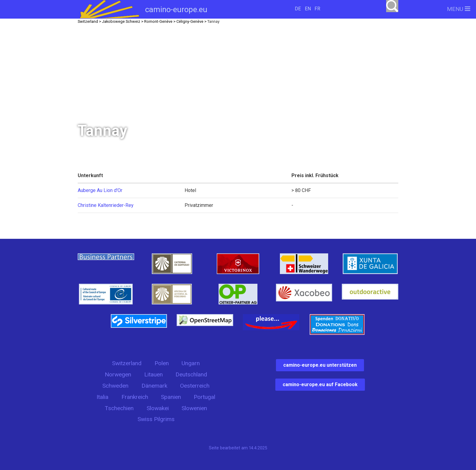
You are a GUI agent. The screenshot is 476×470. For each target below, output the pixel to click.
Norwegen (118, 374)
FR (317, 9)
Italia (102, 397)
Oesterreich (195, 386)
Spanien (171, 397)
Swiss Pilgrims (156, 419)
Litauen (153, 374)
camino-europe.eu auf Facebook (320, 384)
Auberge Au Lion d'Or (100, 190)
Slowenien (194, 408)
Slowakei (158, 408)
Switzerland (127, 363)
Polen (162, 363)
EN (308, 9)
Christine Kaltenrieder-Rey (106, 205)
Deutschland (191, 374)
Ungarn (191, 363)
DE (298, 9)
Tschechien (119, 408)
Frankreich (135, 397)
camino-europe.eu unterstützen (320, 365)
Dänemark (154, 386)
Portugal (204, 397)
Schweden (115, 386)
